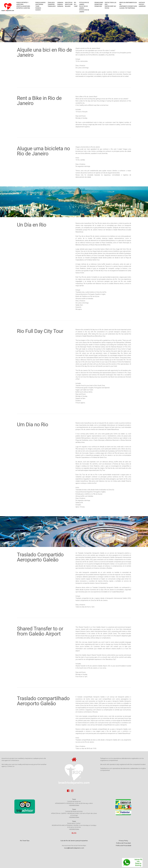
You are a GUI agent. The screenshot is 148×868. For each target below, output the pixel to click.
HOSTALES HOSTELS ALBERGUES (142, 4)
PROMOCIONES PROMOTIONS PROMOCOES (99, 4)
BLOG (74, 833)
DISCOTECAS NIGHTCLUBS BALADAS (69, 4)
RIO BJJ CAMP (76, 4)
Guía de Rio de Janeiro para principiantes (74, 841)
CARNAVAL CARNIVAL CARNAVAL (60, 4)
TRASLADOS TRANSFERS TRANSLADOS (52, 4)
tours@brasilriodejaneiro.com (74, 848)
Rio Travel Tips (25, 841)
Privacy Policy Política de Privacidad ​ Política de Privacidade (123, 843)
